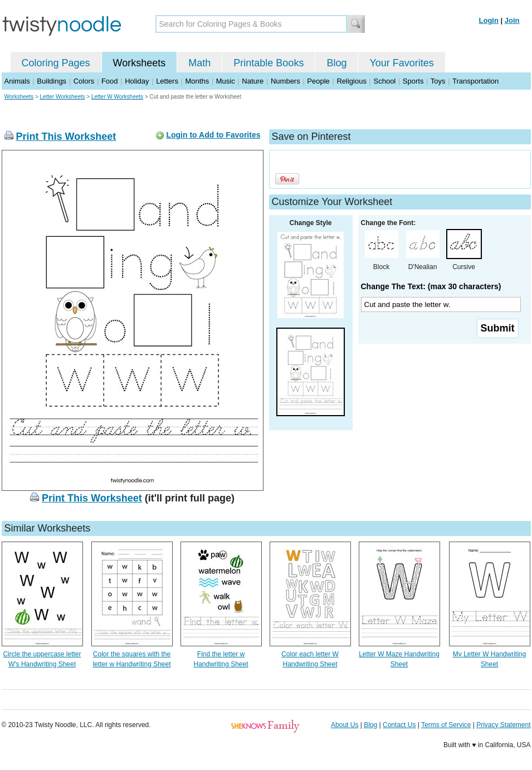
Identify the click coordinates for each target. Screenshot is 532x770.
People (318, 81)
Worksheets (140, 63)
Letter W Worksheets (117, 97)
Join (512, 20)
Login (489, 20)
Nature (253, 81)
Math (199, 63)
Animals (17, 81)
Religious (351, 81)
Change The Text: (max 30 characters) (431, 286)
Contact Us (399, 725)
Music (226, 81)
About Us (345, 725)
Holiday (137, 81)
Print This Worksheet (66, 137)
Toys (438, 81)
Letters (167, 81)
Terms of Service (446, 725)
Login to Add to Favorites (213, 135)
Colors (84, 81)
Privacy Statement (503, 725)
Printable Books (269, 63)
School (385, 81)
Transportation (475, 81)
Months (197, 81)
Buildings (52, 81)
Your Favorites (401, 63)
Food (110, 81)
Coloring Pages (56, 63)
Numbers (285, 81)
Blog (336, 63)
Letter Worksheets (63, 97)
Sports (413, 81)
